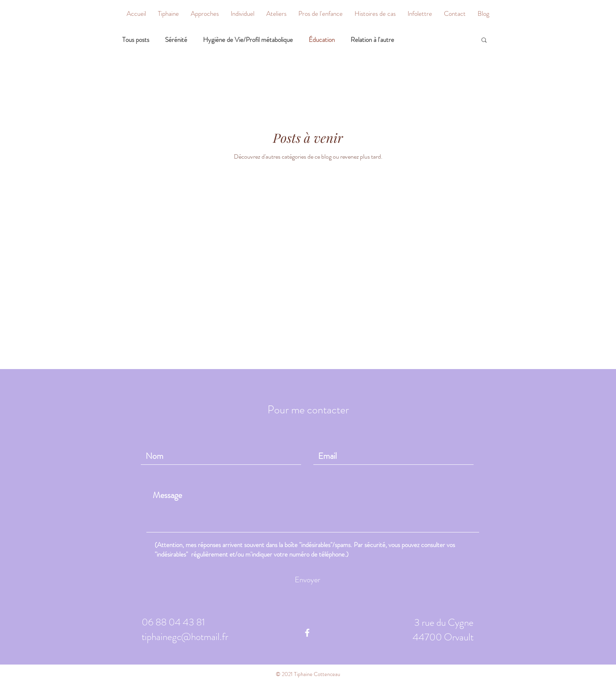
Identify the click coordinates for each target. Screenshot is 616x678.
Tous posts (136, 40)
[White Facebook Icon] (307, 633)
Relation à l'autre (372, 40)
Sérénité (176, 40)
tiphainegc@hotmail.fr (185, 637)
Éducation (322, 40)
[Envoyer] (307, 580)
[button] (205, 14)
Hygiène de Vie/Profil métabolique (248, 40)
